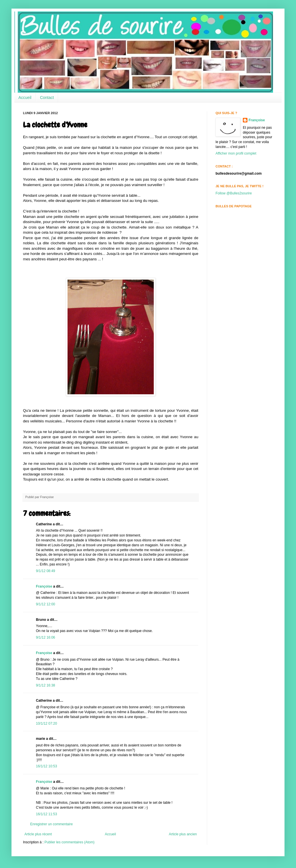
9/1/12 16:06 (46, 637)
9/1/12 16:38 (46, 685)
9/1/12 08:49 (46, 571)
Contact (47, 97)
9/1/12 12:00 (46, 604)
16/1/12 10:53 (46, 766)
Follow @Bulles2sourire (234, 193)
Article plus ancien (183, 834)
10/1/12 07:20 (46, 723)
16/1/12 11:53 (46, 814)
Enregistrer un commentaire (51, 824)
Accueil (25, 97)
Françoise (44, 586)
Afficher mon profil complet (236, 153)
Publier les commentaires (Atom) (70, 842)
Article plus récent (38, 834)
